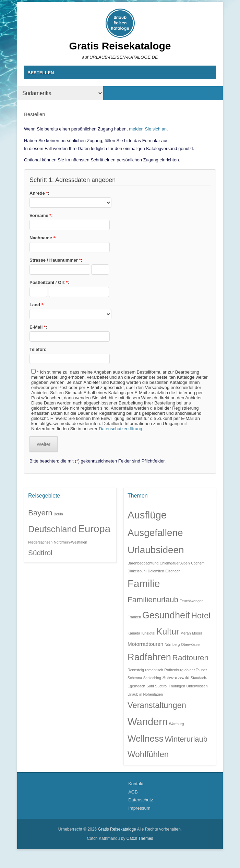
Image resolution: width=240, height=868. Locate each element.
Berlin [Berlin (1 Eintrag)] (58, 514)
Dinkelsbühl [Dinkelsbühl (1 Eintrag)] (137, 571)
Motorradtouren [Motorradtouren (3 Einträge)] (145, 644)
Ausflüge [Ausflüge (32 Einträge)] (147, 515)
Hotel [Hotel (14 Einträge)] (201, 615)
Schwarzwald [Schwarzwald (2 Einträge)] (176, 678)
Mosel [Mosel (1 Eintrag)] (197, 633)
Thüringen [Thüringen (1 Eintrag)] (177, 686)
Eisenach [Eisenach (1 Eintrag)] (173, 571)
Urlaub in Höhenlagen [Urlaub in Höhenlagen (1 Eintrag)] (145, 694)
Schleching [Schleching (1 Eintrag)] (152, 678)
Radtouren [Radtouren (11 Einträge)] (191, 658)
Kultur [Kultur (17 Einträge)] (168, 631)
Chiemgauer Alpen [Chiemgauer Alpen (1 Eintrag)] (175, 563)
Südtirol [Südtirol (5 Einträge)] (40, 553)
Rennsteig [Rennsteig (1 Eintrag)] (136, 670)
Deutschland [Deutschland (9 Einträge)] (52, 529)
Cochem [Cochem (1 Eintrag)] (198, 563)
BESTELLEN (41, 73)
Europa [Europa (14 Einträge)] (94, 529)
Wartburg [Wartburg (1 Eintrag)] (176, 724)
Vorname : (41, 215)
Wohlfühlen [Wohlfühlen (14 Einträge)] (148, 754)
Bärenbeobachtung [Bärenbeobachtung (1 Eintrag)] (143, 563)
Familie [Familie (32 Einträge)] (144, 584)
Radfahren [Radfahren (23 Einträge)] (149, 657)
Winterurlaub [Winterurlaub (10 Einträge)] (186, 739)
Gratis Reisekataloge (120, 46)
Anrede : (39, 193)
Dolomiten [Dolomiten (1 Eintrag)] (156, 571)
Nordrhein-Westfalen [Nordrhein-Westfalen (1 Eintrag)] (71, 542)
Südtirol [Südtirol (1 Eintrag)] (161, 686)
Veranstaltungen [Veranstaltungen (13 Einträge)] (157, 705)
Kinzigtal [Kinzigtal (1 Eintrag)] (148, 633)
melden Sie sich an (148, 129)
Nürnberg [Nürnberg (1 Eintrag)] (172, 644)
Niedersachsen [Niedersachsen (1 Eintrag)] (40, 542)
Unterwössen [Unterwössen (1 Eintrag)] (197, 686)
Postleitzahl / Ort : (49, 282)
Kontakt (136, 784)
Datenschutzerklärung (120, 429)
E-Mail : (38, 327)
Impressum (139, 808)
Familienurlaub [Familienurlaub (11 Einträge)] (153, 600)
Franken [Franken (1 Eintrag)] (134, 617)
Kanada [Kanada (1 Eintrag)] (134, 633)
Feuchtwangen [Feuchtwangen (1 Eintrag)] (192, 601)
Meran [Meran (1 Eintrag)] (185, 633)
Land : (37, 305)
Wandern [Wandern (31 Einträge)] (148, 722)
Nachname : (43, 238)
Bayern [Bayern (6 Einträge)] (40, 513)
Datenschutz (141, 800)
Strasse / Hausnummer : (56, 260)
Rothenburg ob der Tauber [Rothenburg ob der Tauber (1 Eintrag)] (185, 670)
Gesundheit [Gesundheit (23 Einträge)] (166, 615)
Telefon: (38, 349)
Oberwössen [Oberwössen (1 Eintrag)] (191, 644)
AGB (133, 792)
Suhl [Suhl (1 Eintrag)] (150, 686)
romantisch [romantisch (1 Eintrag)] (154, 670)
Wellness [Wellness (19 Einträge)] (146, 739)
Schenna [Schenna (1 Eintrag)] (135, 678)
